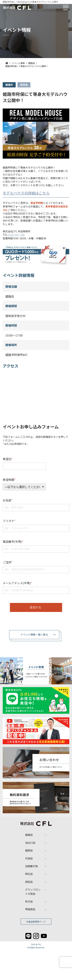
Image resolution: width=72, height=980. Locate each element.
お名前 (8, 500)
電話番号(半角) (13, 541)
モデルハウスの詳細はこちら (26, 193)
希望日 (8, 459)
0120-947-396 (16, 235)
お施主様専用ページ (36, 922)
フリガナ (9, 521)
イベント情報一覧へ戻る (34, 634)
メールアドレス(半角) (17, 583)
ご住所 (8, 562)
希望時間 (9, 480)
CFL (40, 944)
